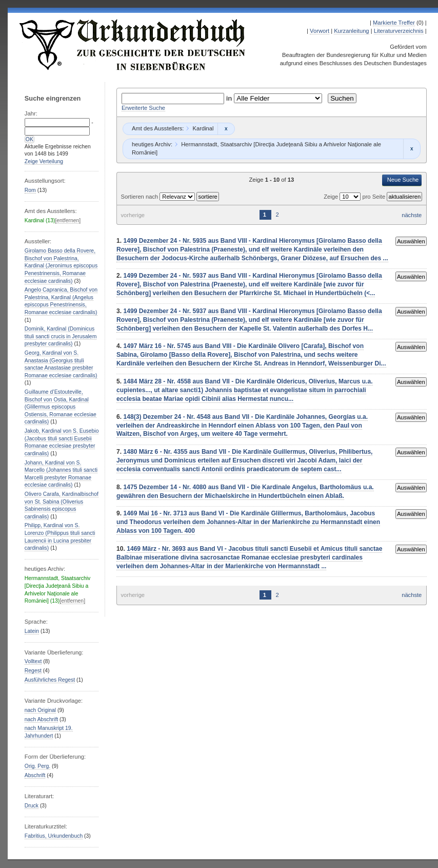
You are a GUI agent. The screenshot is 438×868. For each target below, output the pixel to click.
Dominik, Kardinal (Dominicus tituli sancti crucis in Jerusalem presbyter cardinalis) (61, 336)
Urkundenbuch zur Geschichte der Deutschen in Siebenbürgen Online (133, 45)
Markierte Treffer (394, 23)
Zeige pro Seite (355, 197)
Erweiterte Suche (143, 108)
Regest (33, 671)
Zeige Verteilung (44, 161)
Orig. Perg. (37, 766)
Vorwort (320, 31)
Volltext (33, 661)
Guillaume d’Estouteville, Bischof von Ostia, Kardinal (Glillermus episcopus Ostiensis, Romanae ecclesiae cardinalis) (61, 407)
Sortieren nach (140, 197)
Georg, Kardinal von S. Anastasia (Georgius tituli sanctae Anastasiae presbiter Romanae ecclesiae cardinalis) (61, 364)
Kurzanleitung (351, 31)
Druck (32, 806)
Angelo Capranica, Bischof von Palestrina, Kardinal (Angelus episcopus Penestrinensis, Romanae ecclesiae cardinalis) (61, 301)
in (230, 98)
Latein (32, 631)
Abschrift (35, 775)
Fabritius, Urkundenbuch (54, 836)
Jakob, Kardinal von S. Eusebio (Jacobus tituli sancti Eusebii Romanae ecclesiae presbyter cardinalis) (62, 442)
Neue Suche (403, 180)
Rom (30, 190)
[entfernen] (68, 220)
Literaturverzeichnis (399, 31)
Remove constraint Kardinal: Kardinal (226, 129)
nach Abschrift (41, 719)
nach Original (40, 710)
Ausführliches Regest (50, 680)
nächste (412, 215)
